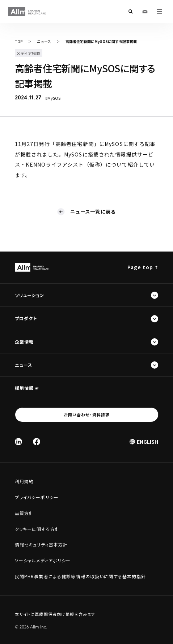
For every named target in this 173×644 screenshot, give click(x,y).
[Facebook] (37, 442)
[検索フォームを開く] (131, 12)
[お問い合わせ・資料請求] (145, 12)
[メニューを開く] (160, 12)
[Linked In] (18, 442)
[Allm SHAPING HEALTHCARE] (27, 12)
